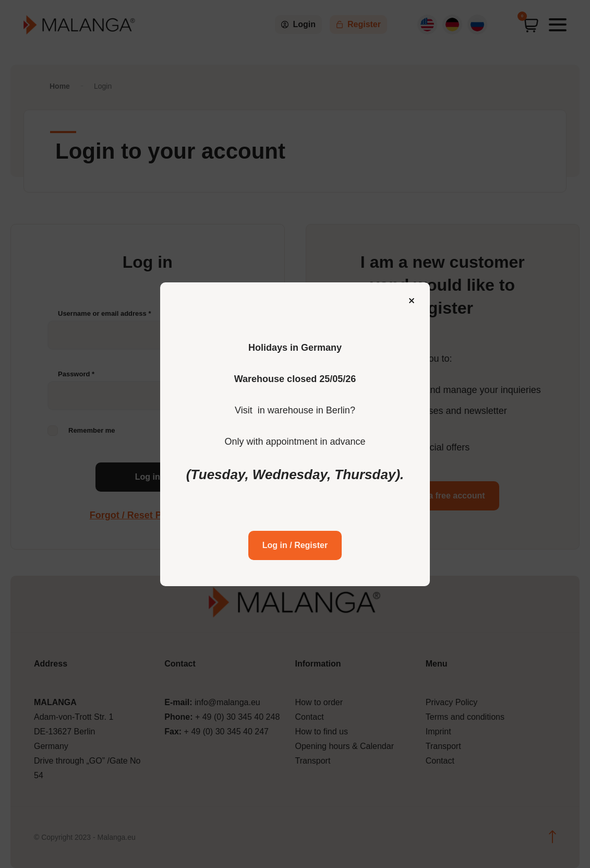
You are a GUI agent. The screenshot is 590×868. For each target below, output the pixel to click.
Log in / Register (295, 531)
